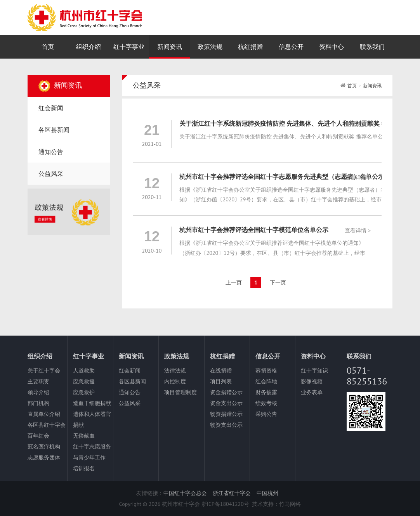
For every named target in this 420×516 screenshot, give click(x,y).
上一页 (234, 282)
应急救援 (84, 381)
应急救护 (84, 392)
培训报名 (84, 468)
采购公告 (266, 414)
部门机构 (38, 403)
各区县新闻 (132, 381)
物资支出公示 (226, 425)
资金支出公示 (226, 403)
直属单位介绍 (44, 414)
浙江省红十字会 (232, 493)
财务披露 (266, 392)
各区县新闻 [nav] (54, 130)
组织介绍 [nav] (89, 47)
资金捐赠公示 (226, 392)
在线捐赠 (221, 371)
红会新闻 (130, 371)
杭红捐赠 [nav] (250, 47)
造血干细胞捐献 (92, 403)
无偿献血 (84, 436)
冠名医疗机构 (44, 447)
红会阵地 (266, 381)
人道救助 (84, 371)
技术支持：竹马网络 (276, 504)
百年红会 (38, 436)
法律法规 (175, 371)
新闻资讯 (372, 86)
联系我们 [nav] (372, 47)
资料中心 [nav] (331, 47)
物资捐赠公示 (226, 414)
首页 (352, 86)
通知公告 (130, 392)
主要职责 (38, 381)
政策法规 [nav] (210, 47)
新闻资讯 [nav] (170, 47)
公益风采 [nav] (51, 173)
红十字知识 (314, 371)
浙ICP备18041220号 (225, 504)
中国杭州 (267, 493)
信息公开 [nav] (291, 47)
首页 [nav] (48, 47)
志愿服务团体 (44, 457)
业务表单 (312, 392)
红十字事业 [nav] (129, 47)
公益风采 (130, 403)
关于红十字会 (44, 371)
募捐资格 (266, 371)
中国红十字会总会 (185, 493)
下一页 (278, 282)
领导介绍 (38, 392)
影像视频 (312, 381)
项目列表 (221, 381)
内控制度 (175, 381)
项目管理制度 (180, 392)
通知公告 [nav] (51, 152)
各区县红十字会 (47, 425)
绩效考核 (266, 403)
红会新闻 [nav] (51, 108)
